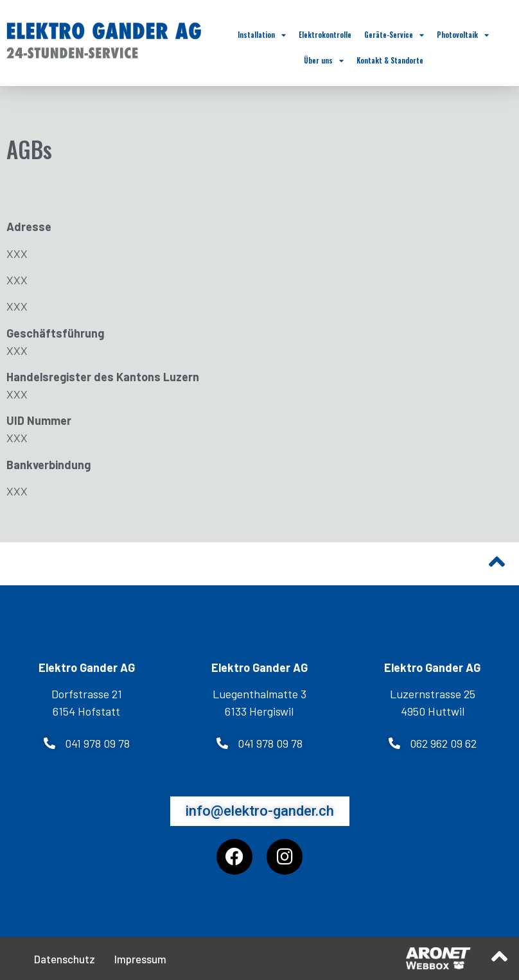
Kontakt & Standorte (390, 60)
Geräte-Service (394, 35)
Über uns (324, 61)
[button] (87, 743)
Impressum (140, 959)
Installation (262, 35)
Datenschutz (65, 959)
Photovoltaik (463, 35)
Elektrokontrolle (325, 35)
